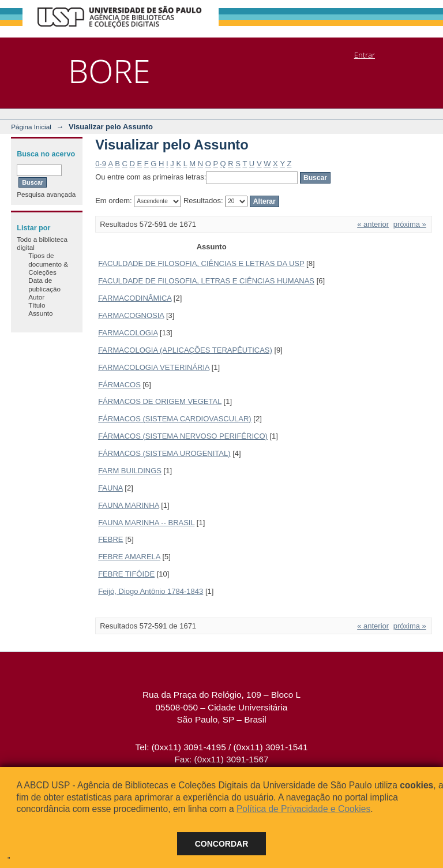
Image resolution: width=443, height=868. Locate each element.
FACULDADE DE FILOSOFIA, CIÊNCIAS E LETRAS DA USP (201, 263)
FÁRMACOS (119, 385)
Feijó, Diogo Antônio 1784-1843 (151, 591)
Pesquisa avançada (46, 194)
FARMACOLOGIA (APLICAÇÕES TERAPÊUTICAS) (185, 350)
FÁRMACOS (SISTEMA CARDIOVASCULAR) (175, 419)
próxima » (410, 224)
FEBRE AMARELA (129, 557)
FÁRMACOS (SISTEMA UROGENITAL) (164, 453)
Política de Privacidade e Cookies (303, 809)
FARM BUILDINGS (130, 471)
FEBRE (110, 539)
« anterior (373, 224)
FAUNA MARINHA (128, 505)
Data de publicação (44, 284)
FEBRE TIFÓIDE (126, 574)
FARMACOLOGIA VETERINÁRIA (154, 367)
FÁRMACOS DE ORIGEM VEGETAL (160, 401)
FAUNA (110, 488)
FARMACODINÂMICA (135, 298)
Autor (36, 297)
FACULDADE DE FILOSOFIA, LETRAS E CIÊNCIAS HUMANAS (206, 281)
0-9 (101, 164)
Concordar (222, 844)
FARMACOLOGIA (128, 333)
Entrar (365, 55)
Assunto (40, 313)
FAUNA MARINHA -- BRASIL (146, 523)
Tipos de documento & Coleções (48, 264)
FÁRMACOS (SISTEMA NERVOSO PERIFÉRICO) (183, 436)
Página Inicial (31, 127)
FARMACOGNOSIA (131, 315)
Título (37, 305)
